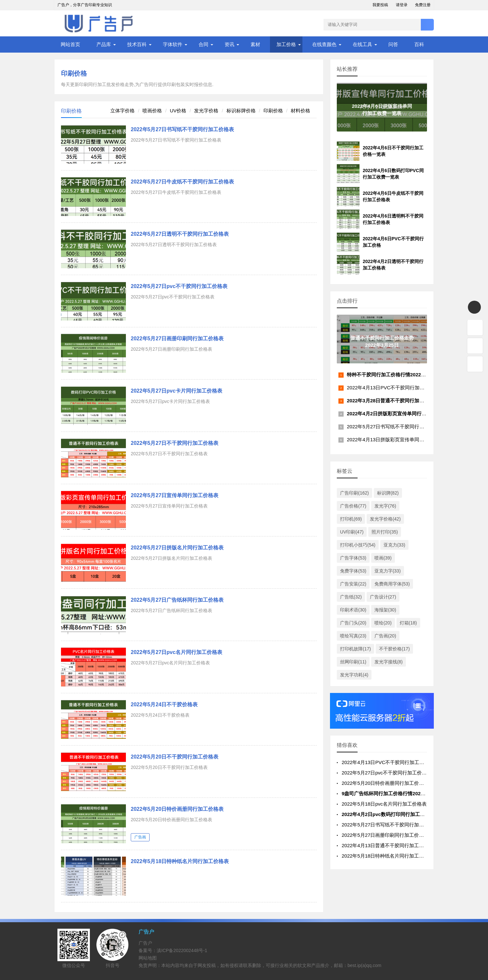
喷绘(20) (383, 623)
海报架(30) (385, 610)
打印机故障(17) (355, 649)
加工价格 (286, 44)
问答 (393, 44)
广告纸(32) (351, 597)
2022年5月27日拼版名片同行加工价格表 (177, 548)
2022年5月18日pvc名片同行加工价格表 (384, 804)
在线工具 (362, 44)
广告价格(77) (353, 506)
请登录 (402, 5)
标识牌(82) (388, 493)
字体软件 (173, 44)
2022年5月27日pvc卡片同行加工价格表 (177, 391)
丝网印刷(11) (353, 662)
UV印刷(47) (352, 532)
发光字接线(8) (389, 662)
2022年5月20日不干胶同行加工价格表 (175, 757)
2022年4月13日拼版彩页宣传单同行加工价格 (395, 440)
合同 (203, 44)
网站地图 (148, 958)
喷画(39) (383, 558)
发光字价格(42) (385, 519)
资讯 (229, 44)
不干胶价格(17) (394, 649)
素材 (255, 44)
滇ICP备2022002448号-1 (182, 950)
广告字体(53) (353, 558)
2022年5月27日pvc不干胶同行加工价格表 (179, 286)
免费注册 (423, 5)
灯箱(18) (408, 623)
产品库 (104, 44)
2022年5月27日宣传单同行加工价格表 (175, 495)
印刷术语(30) (353, 610)
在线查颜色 (324, 44)
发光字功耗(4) (354, 675)
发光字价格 (206, 111)
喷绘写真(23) (353, 636)
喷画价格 (152, 111)
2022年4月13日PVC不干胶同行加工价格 (390, 388)
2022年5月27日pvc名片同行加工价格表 (177, 652)
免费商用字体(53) (392, 584)
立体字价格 (122, 111)
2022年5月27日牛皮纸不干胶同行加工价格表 (182, 182)
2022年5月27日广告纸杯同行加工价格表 (177, 600)
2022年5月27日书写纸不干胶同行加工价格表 (182, 129)
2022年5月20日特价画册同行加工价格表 (177, 809)
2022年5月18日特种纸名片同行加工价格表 (180, 861)
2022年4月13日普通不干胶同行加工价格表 (388, 845)
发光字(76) (385, 506)
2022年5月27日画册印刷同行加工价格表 (177, 339)
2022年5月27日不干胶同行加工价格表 (175, 443)
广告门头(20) (353, 623)
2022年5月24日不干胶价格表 (164, 704)
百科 (419, 44)
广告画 (140, 837)
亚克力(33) (394, 545)
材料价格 (300, 111)
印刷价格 (74, 73)
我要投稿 (380, 5)
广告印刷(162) (354, 493)
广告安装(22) (353, 584)
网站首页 (70, 44)
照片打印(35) (385, 532)
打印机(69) (351, 519)
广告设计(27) (383, 597)
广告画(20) (385, 636)
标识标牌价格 (241, 111)
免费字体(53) (353, 571)
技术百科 (137, 44)
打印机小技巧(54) (358, 545)
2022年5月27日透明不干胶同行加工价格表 (180, 234)
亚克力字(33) (388, 571)
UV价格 (178, 111)
